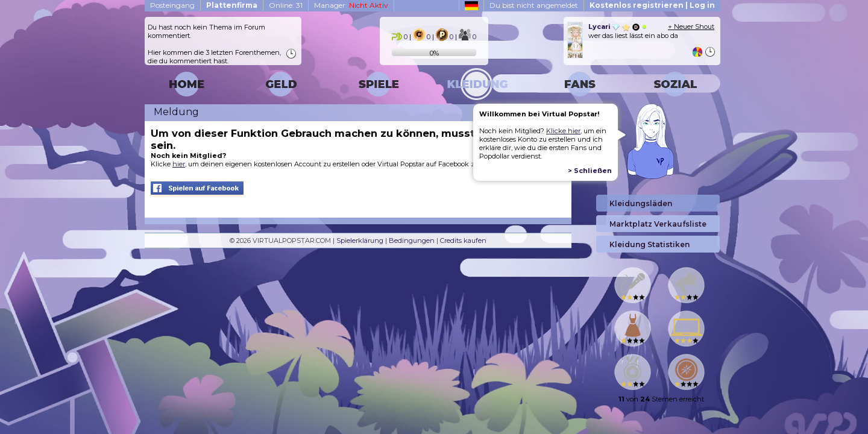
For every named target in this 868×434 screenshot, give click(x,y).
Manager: (351, 5)
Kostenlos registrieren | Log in (652, 5)
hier (179, 164)
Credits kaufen (463, 241)
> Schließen (590, 171)
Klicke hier (563, 131)
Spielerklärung (360, 241)
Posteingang (172, 5)
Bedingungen (412, 241)
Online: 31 (286, 5)
